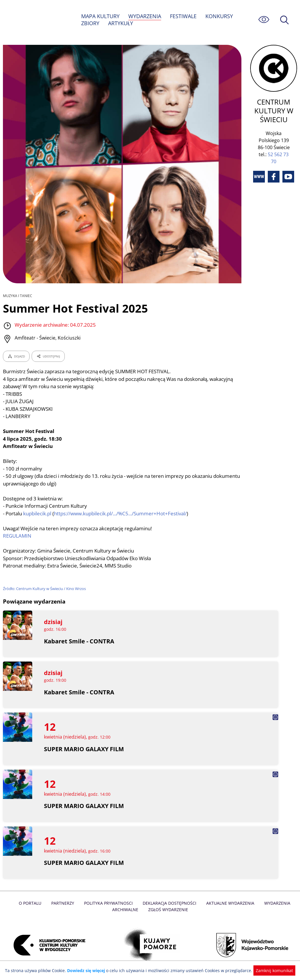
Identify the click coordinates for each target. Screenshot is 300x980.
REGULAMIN (17, 536)
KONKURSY (220, 16)
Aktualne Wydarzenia (229, 903)
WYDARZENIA (145, 16)
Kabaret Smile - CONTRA (79, 641)
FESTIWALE (184, 16)
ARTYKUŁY (121, 23)
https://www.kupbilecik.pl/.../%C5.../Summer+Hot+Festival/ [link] (123, 513)
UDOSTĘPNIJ (48, 356)
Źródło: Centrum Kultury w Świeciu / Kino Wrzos (45, 589)
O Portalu (32, 903)
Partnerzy (64, 903)
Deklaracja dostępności (169, 903)
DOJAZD (16, 356)
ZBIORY (90, 23)
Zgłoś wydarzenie (168, 910)
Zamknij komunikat (271, 970)
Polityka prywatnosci (109, 903)
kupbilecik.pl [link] (39, 513)
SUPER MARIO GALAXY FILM (84, 749)
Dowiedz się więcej (88, 970)
